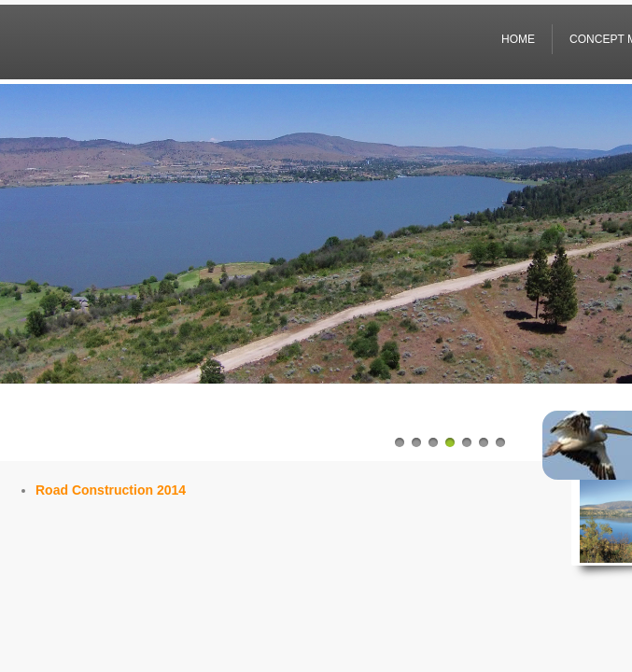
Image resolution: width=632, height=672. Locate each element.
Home (518, 39)
